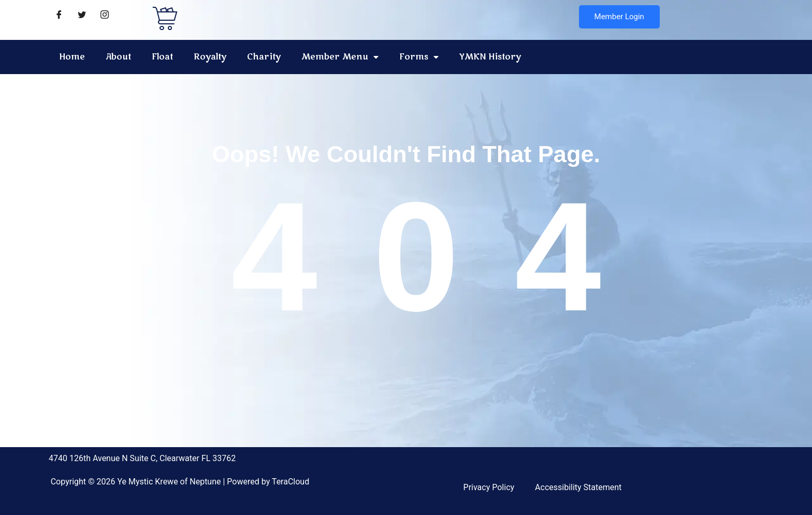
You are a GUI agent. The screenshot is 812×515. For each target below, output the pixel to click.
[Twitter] (82, 16)
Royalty (210, 57)
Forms (419, 57)
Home (72, 57)
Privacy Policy (489, 487)
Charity (264, 57)
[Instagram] (105, 16)
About (118, 57)
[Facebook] (59, 16)
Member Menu (340, 57)
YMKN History (490, 57)
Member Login (619, 17)
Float (162, 57)
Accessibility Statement (578, 487)
